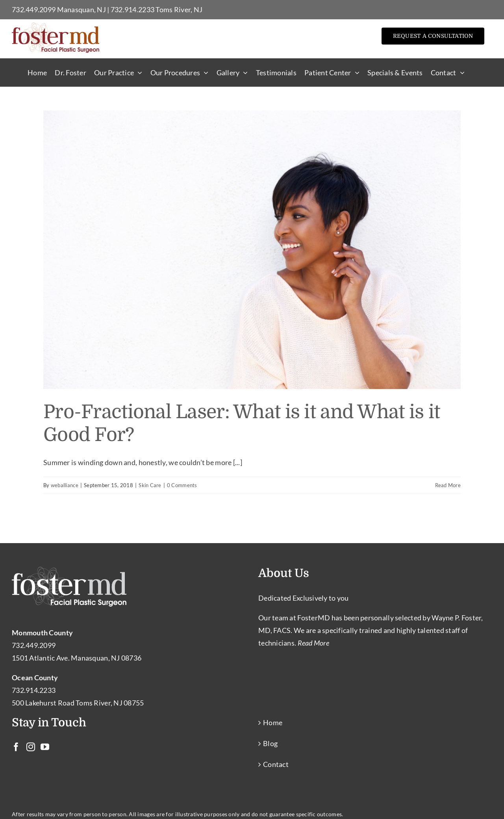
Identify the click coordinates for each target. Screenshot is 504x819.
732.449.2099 (34, 9)
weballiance (65, 485)
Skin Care (150, 485)
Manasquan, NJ (82, 9)
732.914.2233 (132, 9)
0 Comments (182, 485)
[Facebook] (16, 747)
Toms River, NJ (179, 9)
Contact (276, 764)
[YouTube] (45, 747)
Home (273, 722)
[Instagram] (31, 747)
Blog (270, 743)
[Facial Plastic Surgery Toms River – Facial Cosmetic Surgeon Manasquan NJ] (56, 26)
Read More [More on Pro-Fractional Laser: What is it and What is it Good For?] (448, 485)
